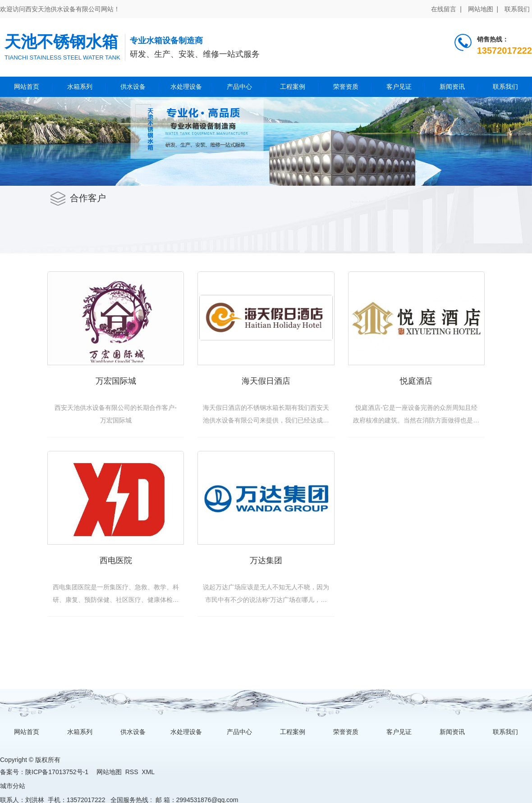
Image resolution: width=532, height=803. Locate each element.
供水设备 (133, 87)
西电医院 (116, 560)
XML (148, 772)
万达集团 (266, 560)
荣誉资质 (346, 87)
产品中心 (239, 87)
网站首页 (27, 87)
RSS (132, 772)
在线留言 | (446, 9)
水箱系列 (80, 87)
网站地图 (109, 772)
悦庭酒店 (416, 381)
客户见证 (399, 87)
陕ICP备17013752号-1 (57, 772)
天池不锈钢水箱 (61, 42)
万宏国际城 (116, 381)
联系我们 (517, 9)
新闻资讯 (452, 87)
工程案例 (293, 87)
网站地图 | (483, 9)
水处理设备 (186, 87)
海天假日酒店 (266, 381)
